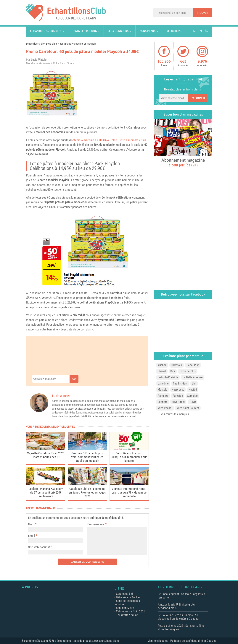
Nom (31, 524)
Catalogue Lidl (125, 594)
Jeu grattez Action (127, 615)
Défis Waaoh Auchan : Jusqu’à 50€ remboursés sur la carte (129, 457)
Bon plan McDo (125, 608)
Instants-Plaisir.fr (168, 377)
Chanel (162, 371)
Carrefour (134, 127)
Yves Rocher (165, 408)
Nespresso (178, 390)
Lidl (194, 383)
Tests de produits (85, 31)
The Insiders (180, 383)
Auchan (162, 365)
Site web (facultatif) (40, 547)
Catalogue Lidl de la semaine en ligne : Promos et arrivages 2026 (87, 492)
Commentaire (97, 524)
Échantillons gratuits (46, 31)
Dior (173, 371)
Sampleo (192, 396)
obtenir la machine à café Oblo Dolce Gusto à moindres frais (109, 140)
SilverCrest (178, 402)
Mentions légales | (159, 641)
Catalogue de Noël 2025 (131, 611)
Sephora (163, 402)
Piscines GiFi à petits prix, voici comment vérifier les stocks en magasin (87, 457)
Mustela (163, 390)
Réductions (174, 31)
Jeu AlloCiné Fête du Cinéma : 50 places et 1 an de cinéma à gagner (179, 617)
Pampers (163, 396)
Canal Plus (193, 365)
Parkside (178, 396)
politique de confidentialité (106, 518)
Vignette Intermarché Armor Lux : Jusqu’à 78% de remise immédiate (129, 492)
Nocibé (193, 390)
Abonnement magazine (183, 162)
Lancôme (163, 383)
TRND (192, 402)
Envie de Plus (188, 371)
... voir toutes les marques (173, 414)
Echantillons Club (35, 44)
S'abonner (198, 98)
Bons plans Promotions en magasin (78, 44)
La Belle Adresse (193, 377)
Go (74, 379)
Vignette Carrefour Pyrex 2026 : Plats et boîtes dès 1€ (46, 455)
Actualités (200, 31)
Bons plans (148, 31)
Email (32, 536)
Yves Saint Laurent (188, 408)
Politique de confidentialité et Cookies (193, 641)
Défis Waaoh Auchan (128, 597)
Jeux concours (118, 31)
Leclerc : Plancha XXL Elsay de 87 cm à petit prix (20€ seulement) (46, 492)
